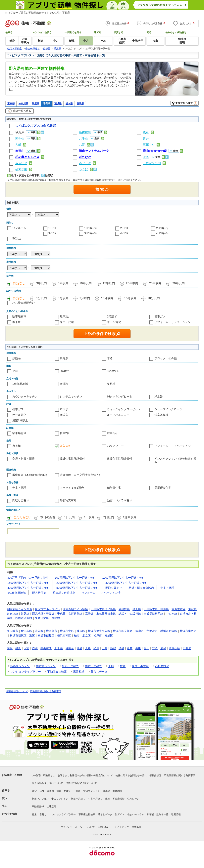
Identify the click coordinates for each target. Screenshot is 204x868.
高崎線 (89, 614)
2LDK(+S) (162, 228)
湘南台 (70, 648)
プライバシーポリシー (73, 827)
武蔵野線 (124, 609)
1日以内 (69, 517)
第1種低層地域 (17, 593)
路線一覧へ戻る (20, 111)
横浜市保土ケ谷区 (99, 631)
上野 (105, 648)
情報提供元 (155, 775)
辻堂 (130, 648)
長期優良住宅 (163, 488)
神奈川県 (23, 103)
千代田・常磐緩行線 (70, 614)
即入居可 (65, 446)
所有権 (17, 446)
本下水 (17, 322)
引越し (43, 814)
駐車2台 (65, 316)
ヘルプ (91, 827)
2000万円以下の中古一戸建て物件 (78, 583)
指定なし (19, 283)
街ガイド (120, 814)
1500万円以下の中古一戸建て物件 (29, 583)
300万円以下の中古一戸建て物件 (28, 578)
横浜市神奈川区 (123, 631)
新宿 (113, 648)
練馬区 (81, 631)
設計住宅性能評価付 (72, 459)
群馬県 (80, 103)
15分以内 (130, 298)
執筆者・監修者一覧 (158, 814)
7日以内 (109, 517)
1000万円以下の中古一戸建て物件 (124, 578)
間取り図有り (21, 500)
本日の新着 (48, 517)
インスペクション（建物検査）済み (175, 460)
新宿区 (139, 631)
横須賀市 (52, 631)
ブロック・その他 (166, 358)
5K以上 (17, 238)
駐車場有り (19, 316)
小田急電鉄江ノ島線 (103, 609)
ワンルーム (19, 228)
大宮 (26, 648)
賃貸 (123, 666)
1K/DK (52, 228)
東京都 (11, 103)
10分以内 (107, 298)
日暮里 (187, 648)
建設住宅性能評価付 (120, 459)
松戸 (96, 648)
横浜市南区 (64, 636)
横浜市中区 (67, 631)
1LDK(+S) (90, 228)
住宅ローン (133, 799)
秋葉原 (20, 132)
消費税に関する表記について (81, 783)
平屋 (15, 371)
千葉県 (47, 103)
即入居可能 (39, 593)
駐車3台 (112, 433)
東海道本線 (178, 609)
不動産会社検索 (57, 672)
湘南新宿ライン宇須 (75, 609)
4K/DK (124, 233)
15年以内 (109, 283)
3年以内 (42, 283)
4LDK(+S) (162, 233)
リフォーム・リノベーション (173, 322)
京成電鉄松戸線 (153, 614)
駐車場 (106, 791)
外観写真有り (68, 500)
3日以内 (89, 517)
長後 (138, 648)
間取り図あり (114, 588)
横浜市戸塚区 (169, 631)
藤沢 (10, 648)
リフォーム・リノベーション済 (101, 593)
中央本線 (172, 614)
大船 (88, 648)
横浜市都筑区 (18, 636)
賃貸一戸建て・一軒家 (69, 791)
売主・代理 (67, 322)
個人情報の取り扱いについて (47, 783)
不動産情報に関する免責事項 (46, 691)
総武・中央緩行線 (130, 614)
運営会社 (136, 827)
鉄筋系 (17, 358)
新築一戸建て (70, 666)
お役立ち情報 (10, 814)
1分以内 (42, 298)
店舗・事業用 (140, 666)
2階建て (112, 316)
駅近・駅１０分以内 (141, 588)
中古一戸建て (93, 666)
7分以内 (85, 298)
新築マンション (20, 666)
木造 (110, 358)
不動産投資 (162, 666)
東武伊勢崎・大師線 (47, 618)
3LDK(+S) (90, 233)
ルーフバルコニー (118, 415)
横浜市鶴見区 (46, 636)
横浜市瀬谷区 (188, 631)
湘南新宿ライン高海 (20, 609)
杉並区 (109, 636)
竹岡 (155, 648)
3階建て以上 (115, 371)
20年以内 (132, 283)
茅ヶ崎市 (13, 631)
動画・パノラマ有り (120, 500)
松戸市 (98, 636)
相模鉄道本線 (24, 618)
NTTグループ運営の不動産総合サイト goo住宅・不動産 (38, 13)
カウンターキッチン (25, 396)
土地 (111, 666)
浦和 (163, 648)
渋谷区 (39, 631)
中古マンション (46, 666)
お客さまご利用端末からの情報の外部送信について (85, 775)
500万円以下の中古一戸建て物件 (75, 578)
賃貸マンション (92, 791)
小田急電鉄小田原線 (156, 609)
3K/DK (52, 233)
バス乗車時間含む (24, 303)
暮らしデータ (99, 672)
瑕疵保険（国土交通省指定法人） (81, 475)
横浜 (18, 648)
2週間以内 (130, 517)
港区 (32, 636)
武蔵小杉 (174, 648)
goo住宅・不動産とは (43, 775)
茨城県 (58, 103)
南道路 (64, 384)
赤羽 (35, 648)
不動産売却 (38, 806)
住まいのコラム (136, 814)
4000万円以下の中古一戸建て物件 (29, 588)
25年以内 (155, 283)
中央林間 (46, 648)
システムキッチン (71, 396)
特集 (34, 814)
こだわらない (22, 517)
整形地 (111, 384)
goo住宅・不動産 (12, 775)
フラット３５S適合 (72, 488)
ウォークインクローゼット (124, 409)
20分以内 (154, 298)
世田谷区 (26, 631)
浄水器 (159, 396)
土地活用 (51, 806)
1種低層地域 (20, 384)
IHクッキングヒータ (120, 396)
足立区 (86, 636)
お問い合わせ (105, 827)
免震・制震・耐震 (24, 459)
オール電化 (114, 322)
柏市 (77, 636)
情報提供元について (17, 691)
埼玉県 (36, 103)
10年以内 (86, 283)
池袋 (79, 648)
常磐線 (25, 614)
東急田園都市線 (106, 614)
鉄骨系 (64, 358)
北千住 (59, 648)
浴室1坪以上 (20, 420)
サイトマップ (122, 827)
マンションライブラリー (25, 672)
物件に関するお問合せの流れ (131, 775)
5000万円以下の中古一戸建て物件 (78, 588)
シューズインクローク (168, 409)
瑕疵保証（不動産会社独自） (30, 475)
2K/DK (124, 228)
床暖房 (64, 415)
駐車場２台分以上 (64, 593)
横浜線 (137, 609)
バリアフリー (115, 446)
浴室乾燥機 (161, 415)
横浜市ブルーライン (47, 609)
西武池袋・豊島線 (43, 614)
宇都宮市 (152, 631)
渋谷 (121, 648)
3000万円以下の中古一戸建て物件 (127, 583)
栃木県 (69, 103)
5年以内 (63, 283)
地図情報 (176, 814)
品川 (146, 648)
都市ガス (160, 316)
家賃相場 (79, 672)
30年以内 (178, 283)
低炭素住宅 (114, 488)
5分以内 (63, 298)
